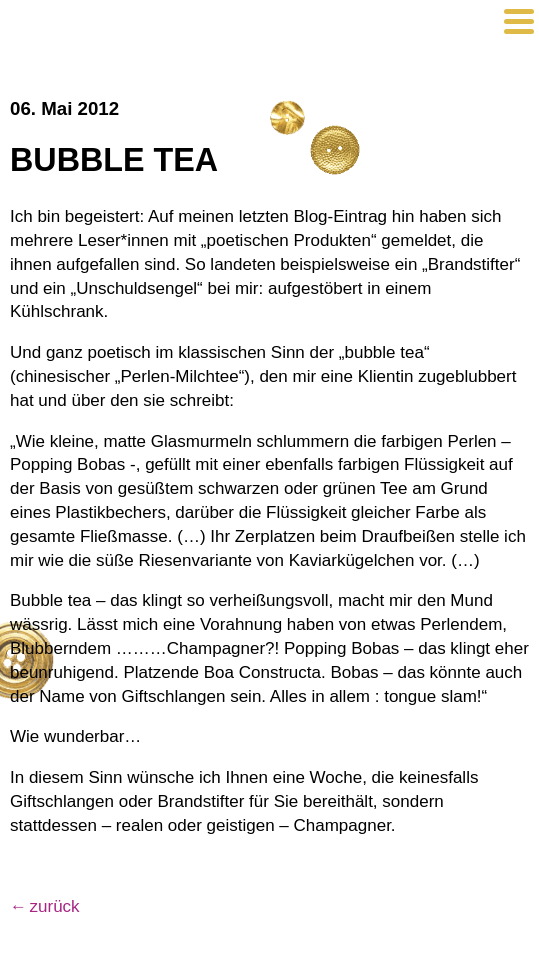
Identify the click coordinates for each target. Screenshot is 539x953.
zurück (55, 906)
